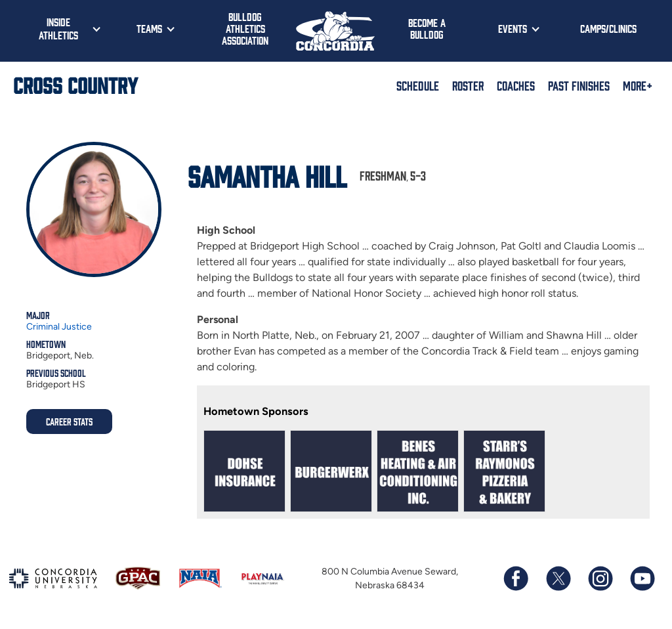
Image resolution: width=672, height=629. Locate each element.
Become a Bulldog (427, 28)
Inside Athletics (58, 28)
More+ (638, 85)
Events (513, 28)
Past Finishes (579, 85)
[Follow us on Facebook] (516, 578)
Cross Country (75, 85)
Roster (468, 85)
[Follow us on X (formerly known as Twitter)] (558, 578)
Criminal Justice (59, 327)
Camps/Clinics (608, 28)
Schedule (418, 85)
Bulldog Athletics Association (245, 28)
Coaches (516, 85)
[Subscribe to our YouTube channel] (642, 578)
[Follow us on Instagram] (600, 578)
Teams (149, 28)
